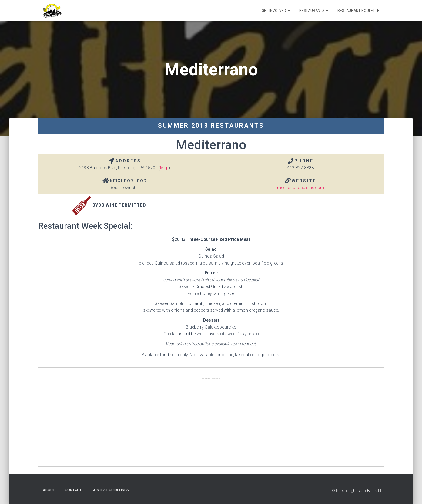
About (49, 490)
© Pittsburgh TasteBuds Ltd (358, 491)
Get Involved (276, 11)
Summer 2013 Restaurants (211, 126)
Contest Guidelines (110, 490)
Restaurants (314, 11)
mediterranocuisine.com (301, 188)
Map (164, 168)
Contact (73, 490)
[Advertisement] (211, 424)
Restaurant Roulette (358, 11)
